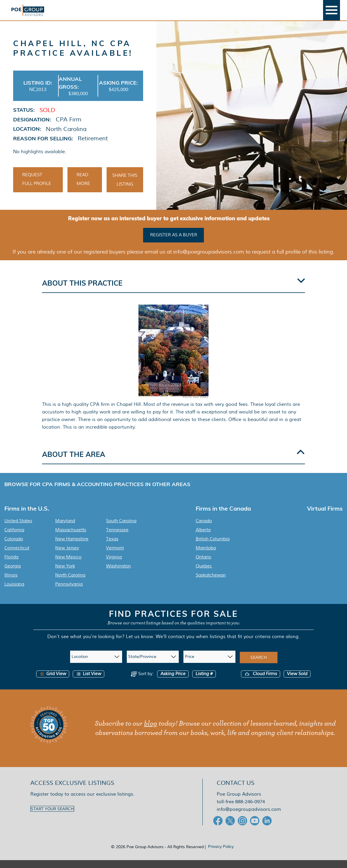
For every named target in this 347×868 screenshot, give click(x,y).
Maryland (65, 529)
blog (151, 731)
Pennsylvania (69, 592)
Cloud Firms (261, 682)
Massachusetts (71, 538)
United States (18, 529)
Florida (11, 565)
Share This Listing (125, 189)
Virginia (114, 565)
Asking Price (173, 682)
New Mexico (68, 565)
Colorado (14, 547)
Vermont (115, 556)
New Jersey (67, 556)
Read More (83, 188)
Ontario (203, 565)
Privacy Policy (221, 854)
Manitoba (206, 556)
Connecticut (17, 556)
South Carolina (121, 529)
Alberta (203, 538)
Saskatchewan (211, 583)
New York (65, 574)
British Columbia (213, 547)
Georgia (13, 574)
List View (89, 682)
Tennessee (117, 538)
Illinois (11, 583)
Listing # (204, 682)
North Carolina (70, 583)
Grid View (53, 682)
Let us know (139, 644)
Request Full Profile (37, 188)
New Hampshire (72, 547)
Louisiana (14, 592)
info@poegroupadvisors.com (249, 817)
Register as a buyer (174, 243)
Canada (204, 529)
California (14, 538)
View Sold (297, 682)
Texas (112, 547)
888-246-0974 (250, 810)
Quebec (204, 574)
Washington (118, 574)
